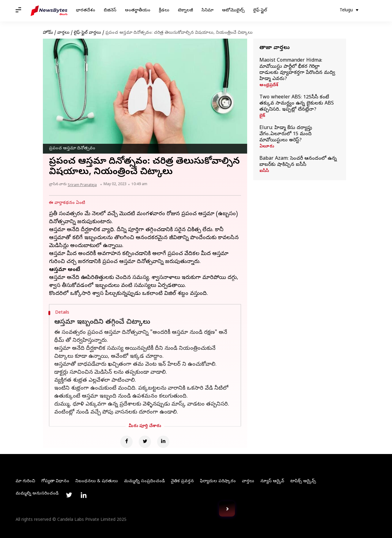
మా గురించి (25, 481)
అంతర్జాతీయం (138, 11)
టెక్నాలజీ (185, 11)
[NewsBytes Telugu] (49, 11)
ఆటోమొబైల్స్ (233, 11)
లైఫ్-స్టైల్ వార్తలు (87, 33)
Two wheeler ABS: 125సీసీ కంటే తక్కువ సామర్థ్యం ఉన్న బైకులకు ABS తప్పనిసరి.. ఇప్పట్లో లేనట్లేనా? (297, 104)
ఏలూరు (267, 147)
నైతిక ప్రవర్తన (182, 481)
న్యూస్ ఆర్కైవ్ (272, 481)
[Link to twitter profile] (69, 495)
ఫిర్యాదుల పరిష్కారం (218, 481)
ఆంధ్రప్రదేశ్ (269, 86)
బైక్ (262, 116)
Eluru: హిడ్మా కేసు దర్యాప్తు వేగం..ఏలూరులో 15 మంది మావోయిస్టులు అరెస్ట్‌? (286, 134)
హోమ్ (48, 33)
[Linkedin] (163, 442)
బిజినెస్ (110, 11)
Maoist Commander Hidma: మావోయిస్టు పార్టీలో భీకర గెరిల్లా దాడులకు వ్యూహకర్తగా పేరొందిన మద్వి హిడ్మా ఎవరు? (297, 70)
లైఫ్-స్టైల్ (260, 11)
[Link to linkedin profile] (84, 495)
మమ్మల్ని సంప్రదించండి (144, 481)
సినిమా (207, 11)
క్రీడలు (164, 11)
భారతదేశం (86, 11)
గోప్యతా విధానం (55, 481)
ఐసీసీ (264, 171)
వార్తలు (63, 33)
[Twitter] (145, 442)
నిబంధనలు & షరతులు (97, 481)
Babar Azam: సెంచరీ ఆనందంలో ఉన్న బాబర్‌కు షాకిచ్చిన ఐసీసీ (298, 162)
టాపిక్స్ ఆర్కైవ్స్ (303, 481)
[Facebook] (126, 442)
